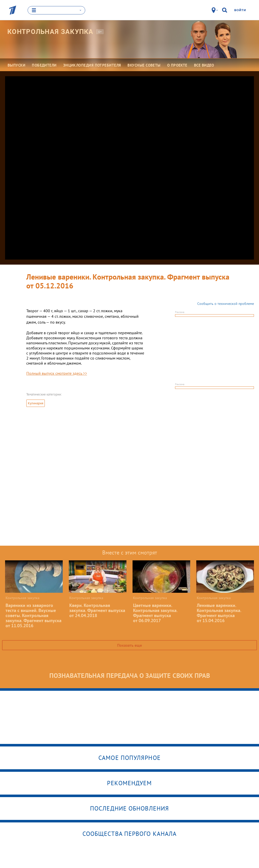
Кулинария (36, 403)
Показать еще (129, 645)
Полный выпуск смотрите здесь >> (57, 373)
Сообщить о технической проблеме (226, 304)
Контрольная (50, 32)
